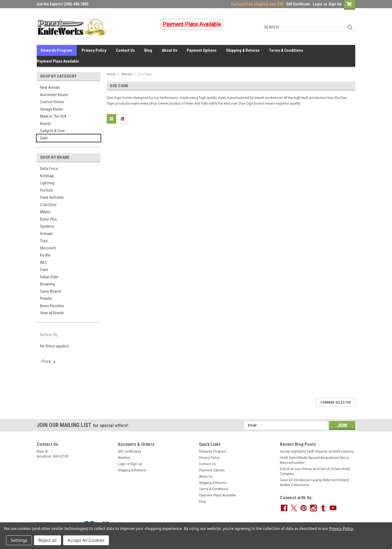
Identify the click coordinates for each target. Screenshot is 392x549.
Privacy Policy (94, 50)
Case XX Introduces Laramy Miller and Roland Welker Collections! (314, 483)
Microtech (48, 248)
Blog (148, 50)
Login (318, 4)
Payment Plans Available (58, 61)
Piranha (46, 298)
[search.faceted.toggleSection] (49, 361)
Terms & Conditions (286, 50)
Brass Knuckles (52, 306)
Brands (45, 124)
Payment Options (202, 50)
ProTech (46, 190)
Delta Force (49, 169)
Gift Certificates (130, 452)
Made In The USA (53, 116)
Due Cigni (145, 74)
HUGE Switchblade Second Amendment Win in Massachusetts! (315, 460)
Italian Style (49, 277)
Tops (44, 241)
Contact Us (125, 50)
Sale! (44, 138)
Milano (45, 212)
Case (44, 270)
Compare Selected (336, 402)
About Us (169, 50)
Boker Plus (48, 219)
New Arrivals (50, 87)
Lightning (47, 183)
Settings (19, 540)
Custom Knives (52, 102)
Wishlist (124, 458)
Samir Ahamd (50, 291)
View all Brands (52, 313)
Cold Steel (48, 205)
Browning (48, 284)
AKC (44, 263)
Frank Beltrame (52, 197)
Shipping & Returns (243, 50)
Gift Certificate (298, 4)
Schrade (46, 234)
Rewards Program (56, 50)
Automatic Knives (54, 95)
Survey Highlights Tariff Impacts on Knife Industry (317, 452)
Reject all (48, 540)
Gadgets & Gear (52, 131)
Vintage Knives (52, 109)
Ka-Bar (45, 255)
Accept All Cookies (86, 540)
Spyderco (47, 226)
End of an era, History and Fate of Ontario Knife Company (315, 471)
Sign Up (335, 4)
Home (111, 74)
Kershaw (47, 176)
